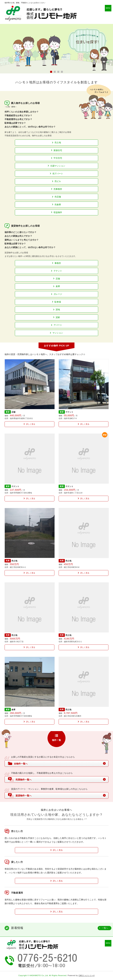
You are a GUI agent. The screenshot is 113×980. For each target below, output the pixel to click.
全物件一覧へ (18, 763)
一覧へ (105, 928)
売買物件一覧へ (20, 779)
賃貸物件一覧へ (20, 795)
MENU (108, 8)
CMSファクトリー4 (87, 976)
